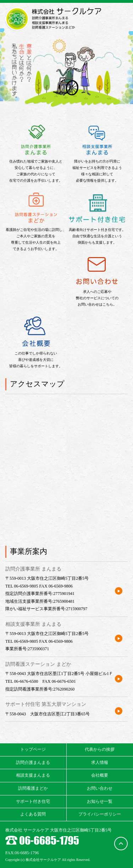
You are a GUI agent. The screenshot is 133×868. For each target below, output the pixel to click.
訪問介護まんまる (33, 762)
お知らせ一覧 (100, 801)
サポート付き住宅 (33, 801)
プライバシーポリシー (100, 814)
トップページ (33, 749)
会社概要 (100, 775)
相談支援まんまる (33, 775)
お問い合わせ (100, 788)
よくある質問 (33, 814)
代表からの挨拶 (100, 749)
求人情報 (100, 762)
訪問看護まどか (33, 788)
